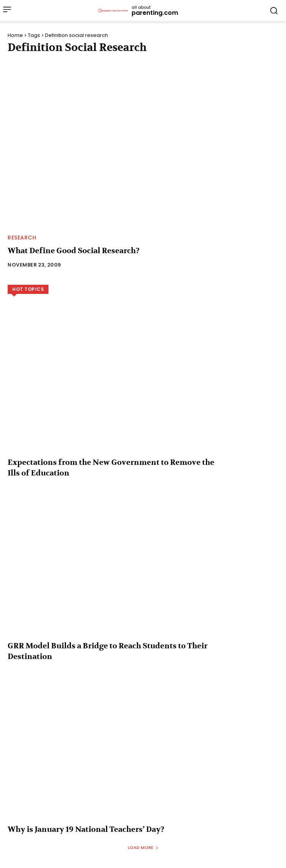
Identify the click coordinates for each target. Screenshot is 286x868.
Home (15, 35)
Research (22, 238)
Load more (143, 847)
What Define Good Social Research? (74, 251)
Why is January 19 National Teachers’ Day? (86, 829)
